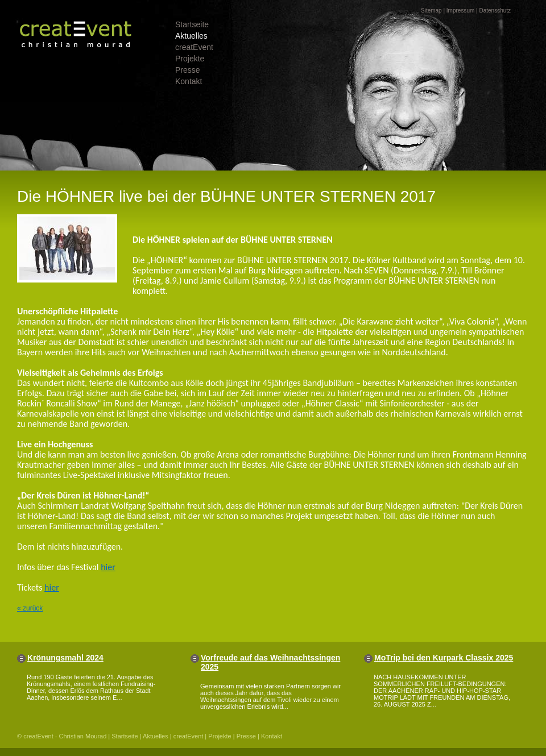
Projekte (190, 59)
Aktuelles (191, 36)
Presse (188, 70)
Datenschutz (495, 11)
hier (108, 567)
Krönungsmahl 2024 (65, 658)
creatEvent (194, 47)
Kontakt (189, 81)
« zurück (30, 608)
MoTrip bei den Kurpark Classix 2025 (444, 658)
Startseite (192, 24)
